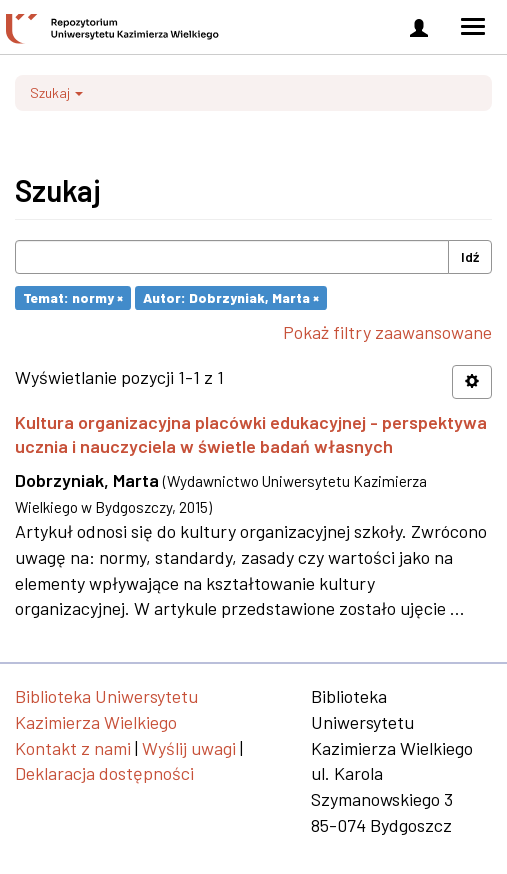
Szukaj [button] (56, 92)
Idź (470, 256)
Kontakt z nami (73, 748)
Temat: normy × (73, 297)
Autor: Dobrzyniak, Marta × (231, 297)
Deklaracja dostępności (104, 773)
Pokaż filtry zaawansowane (387, 332)
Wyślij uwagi (189, 748)
